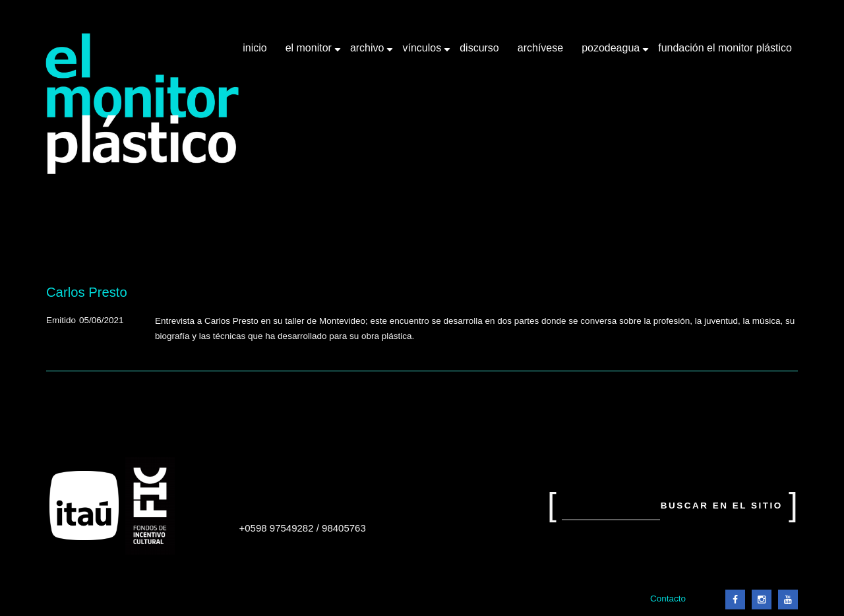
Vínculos (423, 53)
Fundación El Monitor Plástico (725, 48)
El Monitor (310, 53)
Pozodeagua (612, 53)
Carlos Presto (87, 292)
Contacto (668, 599)
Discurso (479, 48)
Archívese (540, 48)
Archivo (369, 53)
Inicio (255, 48)
